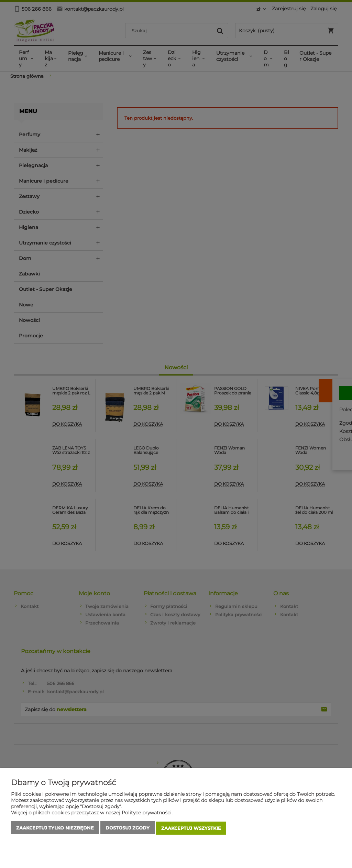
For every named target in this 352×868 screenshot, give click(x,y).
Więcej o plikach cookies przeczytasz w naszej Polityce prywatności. (92, 813)
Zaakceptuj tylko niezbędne (55, 828)
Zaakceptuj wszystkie (191, 828)
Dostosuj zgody (128, 828)
